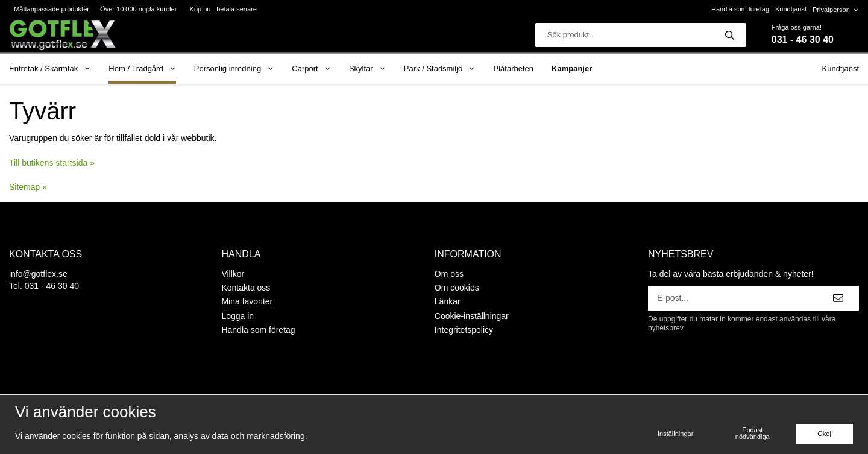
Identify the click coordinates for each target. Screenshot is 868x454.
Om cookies (457, 288)
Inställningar (675, 434)
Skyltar (367, 68)
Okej (824, 434)
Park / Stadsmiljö (440, 68)
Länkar (448, 301)
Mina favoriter (247, 301)
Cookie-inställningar (472, 316)
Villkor (233, 274)
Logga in (237, 316)
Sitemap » (28, 187)
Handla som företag (740, 9)
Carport (311, 68)
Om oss (449, 274)
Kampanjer (572, 68)
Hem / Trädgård (142, 68)
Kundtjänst (791, 9)
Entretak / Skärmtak (50, 68)
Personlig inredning (234, 68)
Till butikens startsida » (52, 163)
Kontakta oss (246, 288)
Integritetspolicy (464, 330)
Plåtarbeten (514, 68)
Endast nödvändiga (753, 433)
